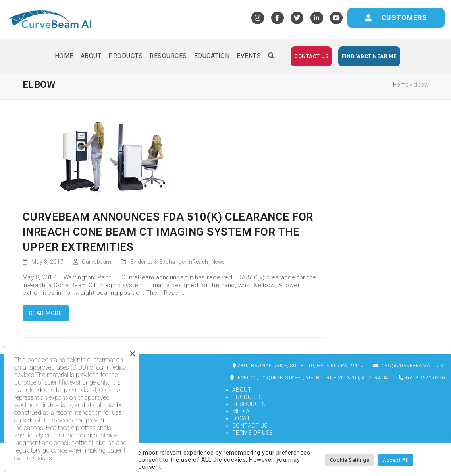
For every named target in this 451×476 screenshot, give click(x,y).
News (218, 262)
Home (401, 85)
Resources (249, 404)
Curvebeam (97, 262)
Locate (243, 418)
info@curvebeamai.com (409, 366)
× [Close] (133, 354)
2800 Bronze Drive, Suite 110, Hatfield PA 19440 (298, 366)
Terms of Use (253, 433)
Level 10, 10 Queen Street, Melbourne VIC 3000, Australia (309, 378)
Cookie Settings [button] (350, 460)
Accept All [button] (396, 460)
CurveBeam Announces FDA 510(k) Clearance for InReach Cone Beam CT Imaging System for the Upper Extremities (168, 232)
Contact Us (250, 426)
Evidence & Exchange (158, 262)
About (242, 390)
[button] (271, 56)
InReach (198, 262)
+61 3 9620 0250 (422, 378)
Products (248, 397)
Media (241, 411)
